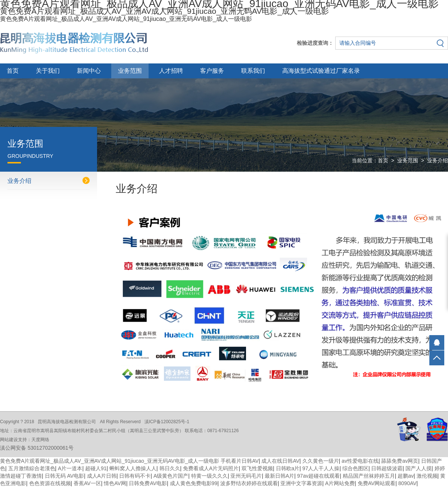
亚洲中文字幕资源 (301, 483)
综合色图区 (355, 468)
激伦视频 (427, 476)
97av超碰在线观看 (318, 476)
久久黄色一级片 (321, 461)
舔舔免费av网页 (400, 461)
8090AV (407, 483)
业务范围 (130, 71)
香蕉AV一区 (87, 483)
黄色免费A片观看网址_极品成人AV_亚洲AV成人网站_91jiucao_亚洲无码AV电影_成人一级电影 (110, 461)
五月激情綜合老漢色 (32, 468)
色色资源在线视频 (50, 483)
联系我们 (253, 71)
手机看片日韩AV (240, 461)
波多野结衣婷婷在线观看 (249, 483)
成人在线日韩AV (280, 461)
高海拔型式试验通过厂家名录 (321, 71)
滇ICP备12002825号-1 (167, 422)
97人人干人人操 (321, 468)
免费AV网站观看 (377, 483)
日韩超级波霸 (387, 468)
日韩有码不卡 (135, 476)
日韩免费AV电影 (148, 483)
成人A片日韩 (102, 476)
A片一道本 (70, 468)
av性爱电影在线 (360, 461)
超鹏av (406, 476)
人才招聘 (171, 71)
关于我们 (48, 71)
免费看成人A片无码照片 (211, 468)
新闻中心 (89, 71)
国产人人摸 (419, 468)
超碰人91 (96, 468)
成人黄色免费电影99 (194, 483)
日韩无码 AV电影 (65, 476)
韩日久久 (170, 468)
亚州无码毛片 (246, 476)
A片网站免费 (340, 483)
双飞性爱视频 (257, 468)
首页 (13, 71)
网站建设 (9, 440)
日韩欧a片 (288, 468)
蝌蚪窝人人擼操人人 (133, 468)
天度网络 (40, 440)
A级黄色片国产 (171, 476)
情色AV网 (115, 483)
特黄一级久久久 (209, 476)
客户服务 (212, 71)
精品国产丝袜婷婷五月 (369, 476)
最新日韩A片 (279, 476)
